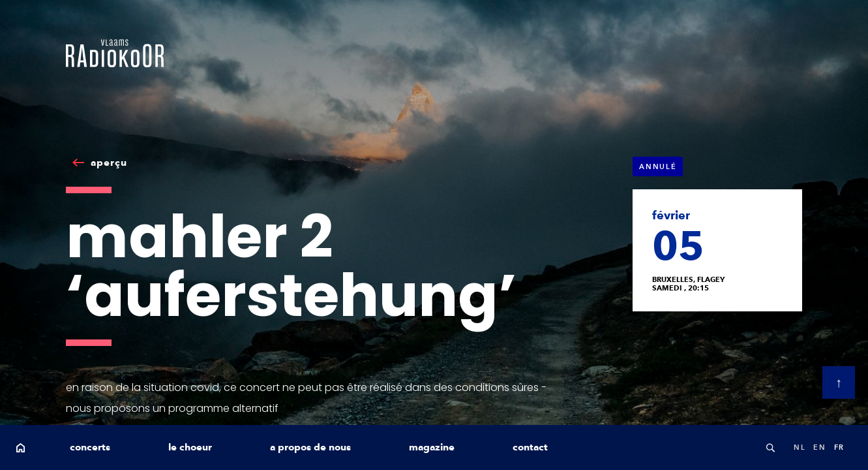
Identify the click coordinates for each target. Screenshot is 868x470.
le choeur (190, 447)
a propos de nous (310, 447)
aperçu (109, 163)
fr (839, 447)
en (819, 447)
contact (530, 447)
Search (770, 447)
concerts (90, 447)
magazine (432, 447)
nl (800, 447)
